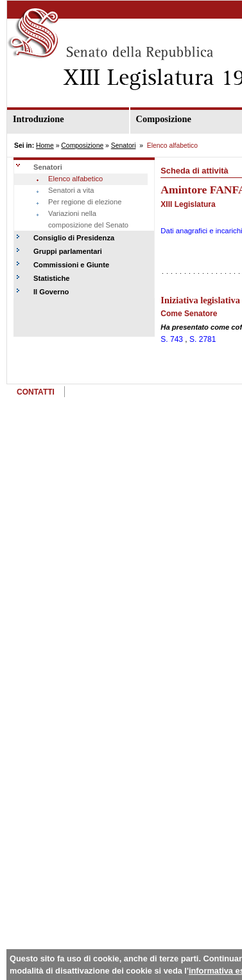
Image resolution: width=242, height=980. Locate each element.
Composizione (82, 146)
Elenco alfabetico (75, 179)
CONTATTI (36, 392)
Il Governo (51, 292)
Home (45, 146)
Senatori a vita (71, 190)
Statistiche (52, 278)
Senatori (124, 146)
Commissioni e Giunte (71, 265)
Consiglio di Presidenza (74, 238)
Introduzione (39, 119)
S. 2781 (203, 339)
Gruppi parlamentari (68, 251)
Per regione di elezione (85, 202)
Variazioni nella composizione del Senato (88, 219)
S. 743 (172, 339)
